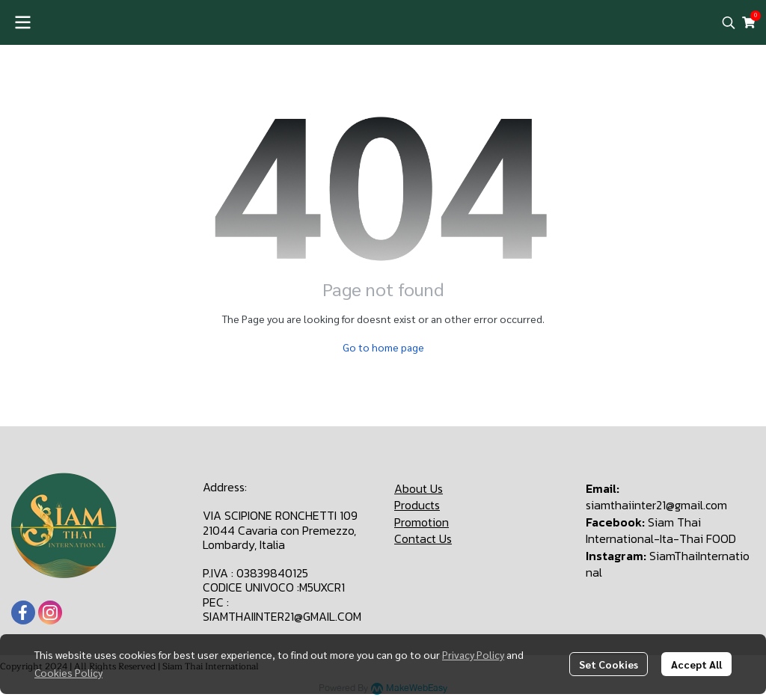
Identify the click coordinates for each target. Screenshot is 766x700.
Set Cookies (609, 664)
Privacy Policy (473, 654)
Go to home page (383, 347)
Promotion (422, 522)
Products (417, 505)
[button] (729, 22)
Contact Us (423, 538)
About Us (419, 488)
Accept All (696, 664)
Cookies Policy (68, 672)
